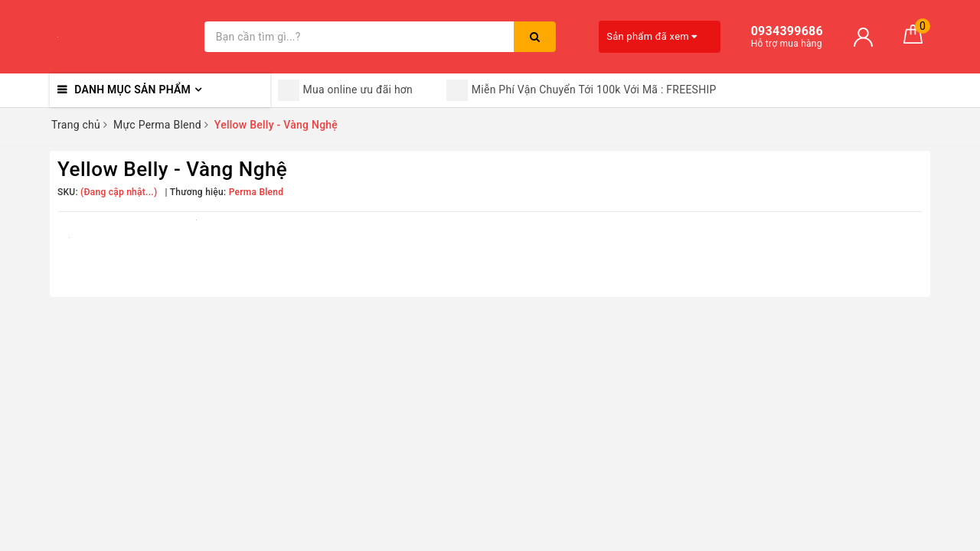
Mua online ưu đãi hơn (346, 90)
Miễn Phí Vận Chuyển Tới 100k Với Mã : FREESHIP (581, 90)
